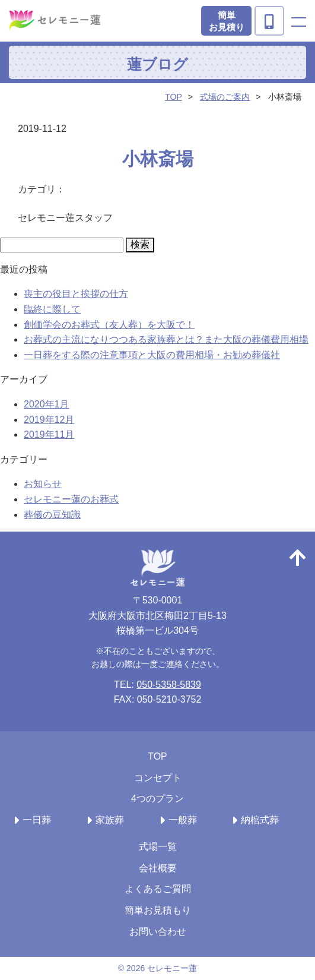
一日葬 (37, 820)
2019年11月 (49, 434)
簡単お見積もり (158, 910)
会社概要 (158, 868)
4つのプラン (157, 799)
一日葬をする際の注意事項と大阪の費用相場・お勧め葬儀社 (152, 355)
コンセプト (158, 778)
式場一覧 (158, 847)
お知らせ (43, 484)
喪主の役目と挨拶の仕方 (76, 294)
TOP (174, 97)
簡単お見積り (227, 21)
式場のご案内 (225, 97)
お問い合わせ (158, 932)
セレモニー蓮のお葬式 (71, 499)
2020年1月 (47, 404)
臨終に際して (52, 309)
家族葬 (110, 820)
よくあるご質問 (158, 889)
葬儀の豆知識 (52, 515)
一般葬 (183, 820)
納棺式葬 (260, 820)
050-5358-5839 (169, 685)
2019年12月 (49, 420)
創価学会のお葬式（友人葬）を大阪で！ (109, 325)
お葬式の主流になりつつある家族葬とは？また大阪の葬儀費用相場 (166, 339)
